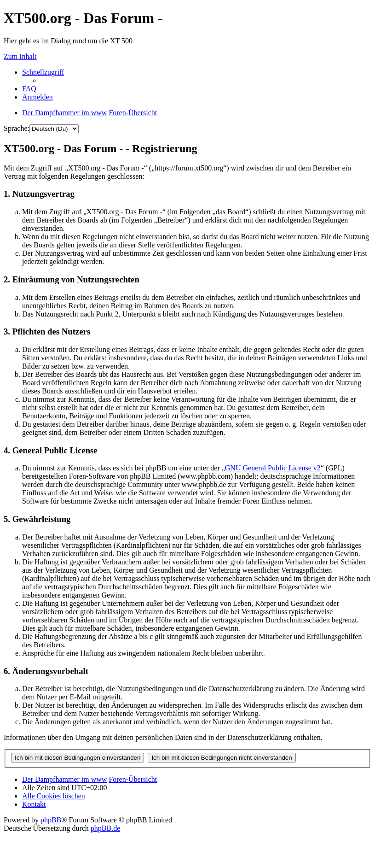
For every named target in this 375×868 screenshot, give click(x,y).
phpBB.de (105, 828)
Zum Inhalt (20, 56)
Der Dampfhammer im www (64, 779)
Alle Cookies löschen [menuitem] (54, 796)
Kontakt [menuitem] (34, 804)
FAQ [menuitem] (29, 89)
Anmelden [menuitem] (37, 97)
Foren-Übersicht (133, 779)
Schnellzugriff (43, 72)
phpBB (51, 820)
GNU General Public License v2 (273, 468)
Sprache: (17, 128)
